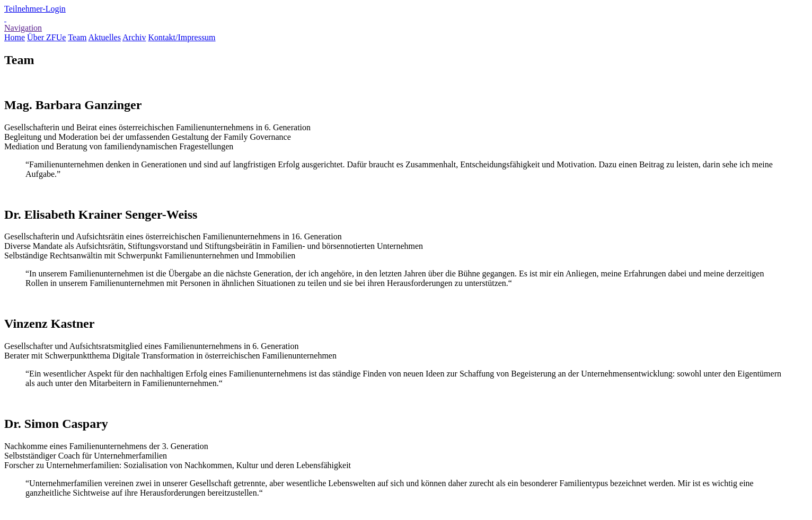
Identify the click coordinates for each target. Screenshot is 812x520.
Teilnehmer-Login (35, 9)
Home (15, 37)
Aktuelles (105, 37)
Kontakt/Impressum (182, 37)
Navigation (23, 28)
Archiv (134, 37)
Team (77, 37)
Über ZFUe (46, 37)
